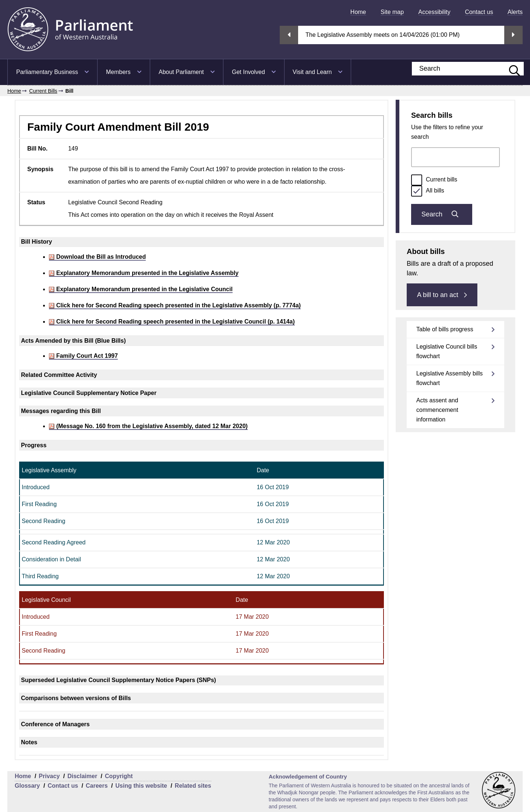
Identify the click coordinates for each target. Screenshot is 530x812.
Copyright (119, 776)
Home (358, 12)
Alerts (515, 12)
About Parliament (181, 72)
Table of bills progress (445, 329)
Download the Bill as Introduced (97, 257)
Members (118, 72)
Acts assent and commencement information (437, 410)
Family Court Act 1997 (83, 356)
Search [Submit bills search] (442, 214)
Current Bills (43, 91)
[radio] (417, 180)
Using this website (141, 786)
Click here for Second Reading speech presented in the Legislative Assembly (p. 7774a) (175, 305)
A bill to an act (442, 295)
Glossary (27, 786)
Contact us (479, 12)
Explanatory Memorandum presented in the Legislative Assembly (144, 273)
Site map (392, 12)
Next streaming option (513, 35)
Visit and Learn (312, 72)
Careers (97, 786)
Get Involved (248, 72)
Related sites (193, 786)
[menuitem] (358, 12)
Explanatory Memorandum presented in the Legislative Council (141, 289)
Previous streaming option (289, 35)
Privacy (49, 776)
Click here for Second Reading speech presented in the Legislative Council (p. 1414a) (172, 322)
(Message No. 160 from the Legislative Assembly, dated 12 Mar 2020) (148, 426)
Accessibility (434, 12)
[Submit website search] (511, 69)
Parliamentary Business (47, 72)
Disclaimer (82, 776)
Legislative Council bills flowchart (447, 351)
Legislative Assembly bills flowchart (450, 378)
